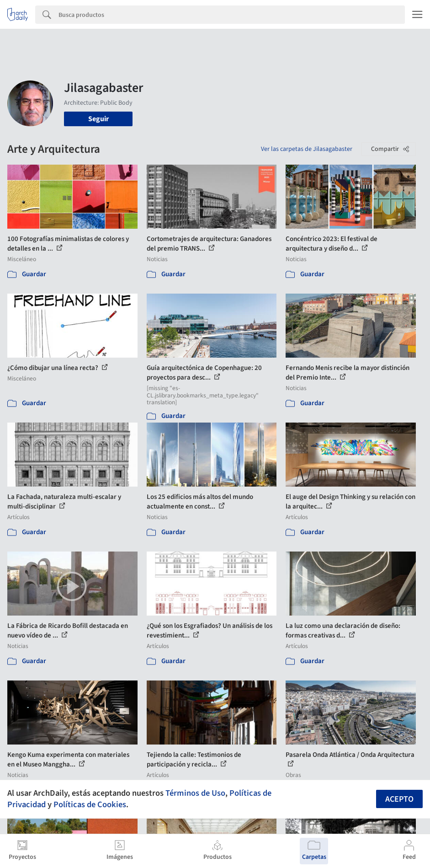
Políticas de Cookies (90, 804)
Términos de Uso (195, 793)
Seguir (98, 119)
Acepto (399, 799)
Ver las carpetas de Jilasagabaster (307, 149)
